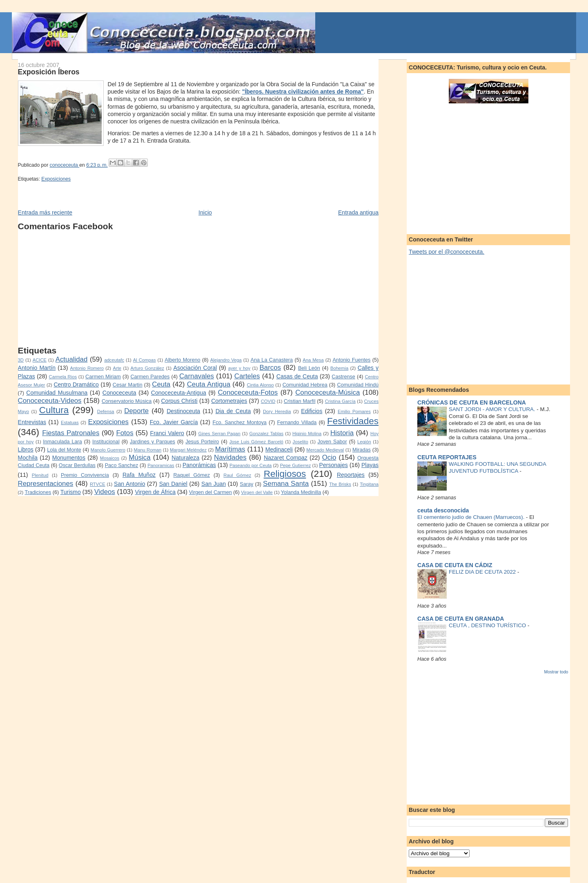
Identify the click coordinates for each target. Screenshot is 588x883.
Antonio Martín (37, 368)
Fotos (125, 433)
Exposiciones (56, 179)
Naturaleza (185, 458)
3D (21, 360)
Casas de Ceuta (297, 376)
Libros (26, 449)
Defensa (106, 411)
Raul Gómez (237, 475)
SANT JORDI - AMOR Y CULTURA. (493, 409)
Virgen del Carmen (210, 492)
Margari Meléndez (188, 450)
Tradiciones (38, 492)
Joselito (301, 442)
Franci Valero (167, 433)
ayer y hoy (239, 368)
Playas (370, 465)
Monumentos (69, 458)
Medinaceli (279, 449)
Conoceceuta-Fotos (248, 392)
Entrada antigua (358, 212)
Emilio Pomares (354, 411)
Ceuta (161, 384)
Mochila (28, 458)
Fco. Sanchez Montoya (240, 422)
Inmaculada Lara (62, 442)
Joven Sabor (332, 442)
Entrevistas (32, 422)
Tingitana (369, 484)
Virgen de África (155, 492)
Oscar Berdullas (77, 465)
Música (139, 457)
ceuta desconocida (443, 510)
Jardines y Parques (153, 442)
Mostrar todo (556, 672)
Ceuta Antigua (209, 384)
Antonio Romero (87, 368)
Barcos (270, 368)
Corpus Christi (179, 401)
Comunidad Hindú (358, 385)
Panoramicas (161, 465)
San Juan (214, 484)
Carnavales (197, 376)
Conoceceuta (119, 393)
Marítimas (230, 449)
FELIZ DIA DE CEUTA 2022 (483, 572)
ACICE (40, 360)
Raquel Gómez (192, 475)
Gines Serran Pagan (219, 434)
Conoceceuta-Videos (50, 401)
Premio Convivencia (85, 475)
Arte (117, 368)
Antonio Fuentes (351, 360)
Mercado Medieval (325, 450)
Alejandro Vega (226, 360)
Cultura (54, 410)
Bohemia (339, 368)
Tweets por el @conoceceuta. (447, 252)
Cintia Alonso (260, 385)
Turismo (71, 492)
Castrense (343, 377)
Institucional (106, 442)
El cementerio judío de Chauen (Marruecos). (472, 517)
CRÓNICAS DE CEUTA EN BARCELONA (472, 402)
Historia (342, 433)
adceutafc (114, 360)
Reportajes (351, 475)
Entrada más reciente (45, 212)
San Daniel (173, 484)
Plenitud (40, 475)
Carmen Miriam (103, 377)
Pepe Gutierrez (296, 465)
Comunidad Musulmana (57, 393)
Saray (246, 484)
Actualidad (72, 359)
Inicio (205, 212)
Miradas (362, 450)
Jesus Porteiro (202, 442)
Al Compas (145, 360)
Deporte (136, 411)
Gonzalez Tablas (267, 434)
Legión (364, 442)
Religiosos (285, 474)
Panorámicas (199, 465)
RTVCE (98, 484)
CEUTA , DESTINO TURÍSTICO (488, 625)
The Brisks (340, 484)
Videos (105, 492)
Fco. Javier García (174, 422)
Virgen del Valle (257, 492)
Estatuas (70, 422)
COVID (268, 401)
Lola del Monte (64, 450)
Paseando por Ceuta (251, 465)
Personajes (334, 465)
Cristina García (340, 401)
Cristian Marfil (300, 401)
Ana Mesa (313, 360)
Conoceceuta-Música (327, 392)
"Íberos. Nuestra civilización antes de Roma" (303, 92)
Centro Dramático (76, 384)
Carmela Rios (63, 377)
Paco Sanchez (122, 465)
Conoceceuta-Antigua (179, 393)
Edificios (312, 411)
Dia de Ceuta (233, 411)
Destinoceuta (183, 411)
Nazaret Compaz (286, 458)
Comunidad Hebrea (305, 385)
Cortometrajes (229, 401)
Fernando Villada (297, 422)
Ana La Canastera (272, 360)
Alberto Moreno (182, 360)
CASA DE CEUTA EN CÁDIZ (455, 565)
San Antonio (129, 484)
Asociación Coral (195, 368)
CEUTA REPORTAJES (447, 457)
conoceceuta (65, 165)
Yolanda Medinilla (301, 492)
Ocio (329, 457)
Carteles (247, 376)
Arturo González (147, 368)
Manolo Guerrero (108, 450)
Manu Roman (148, 450)
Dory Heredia (277, 411)
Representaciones (46, 484)
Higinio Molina (307, 434)
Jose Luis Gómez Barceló (256, 442)
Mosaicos (110, 458)
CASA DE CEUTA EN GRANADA (461, 619)
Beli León (309, 368)
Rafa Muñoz (139, 475)
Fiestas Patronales (71, 433)
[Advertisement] (198, 288)
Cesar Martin (128, 385)
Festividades (353, 421)
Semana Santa (286, 484)
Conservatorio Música (127, 401)
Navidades (230, 457)
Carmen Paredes (150, 377)
